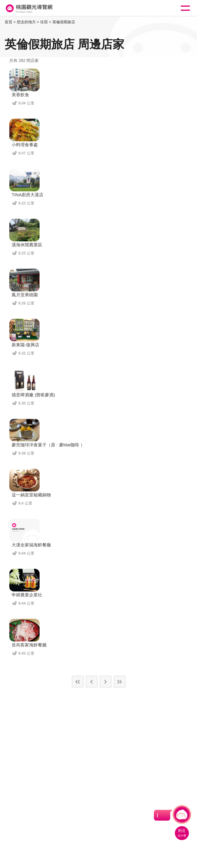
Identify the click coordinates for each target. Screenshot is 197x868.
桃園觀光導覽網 (29, 8)
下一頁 (106, 682)
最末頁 (120, 682)
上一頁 (92, 682)
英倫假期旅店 (64, 22)
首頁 (8, 22)
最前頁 (78, 682)
